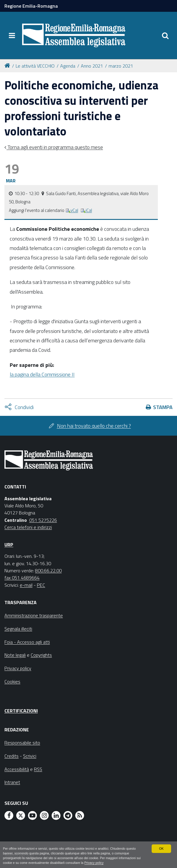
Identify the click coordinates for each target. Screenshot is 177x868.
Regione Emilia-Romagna (31, 6)
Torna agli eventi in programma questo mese (55, 147)
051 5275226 (43, 520)
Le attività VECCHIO (35, 66)
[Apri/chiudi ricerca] (165, 35)
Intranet (12, 782)
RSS (38, 769)
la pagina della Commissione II (42, 374)
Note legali (15, 655)
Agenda (68, 66)
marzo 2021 (121, 66)
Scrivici (30, 756)
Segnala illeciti (18, 629)
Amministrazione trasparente (34, 615)
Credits (12, 756)
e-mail (26, 585)
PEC (41, 585)
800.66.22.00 (48, 571)
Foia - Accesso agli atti (27, 642)
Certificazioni (21, 711)
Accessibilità (17, 769)
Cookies (12, 681)
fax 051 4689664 (22, 578)
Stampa (163, 407)
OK (161, 848)
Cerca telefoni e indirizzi (28, 527)
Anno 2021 (92, 66)
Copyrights (41, 655)
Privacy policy (95, 863)
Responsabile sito (22, 743)
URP (9, 545)
